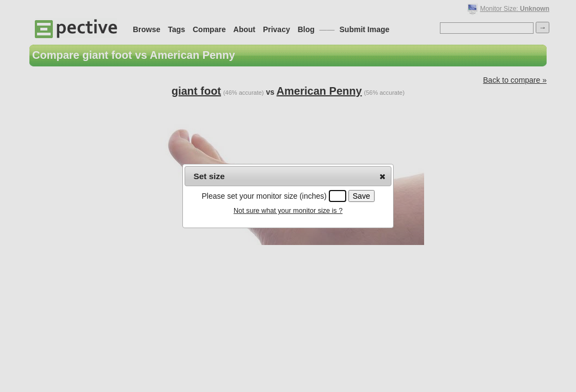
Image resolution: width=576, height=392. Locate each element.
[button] (382, 176)
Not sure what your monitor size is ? (288, 211)
